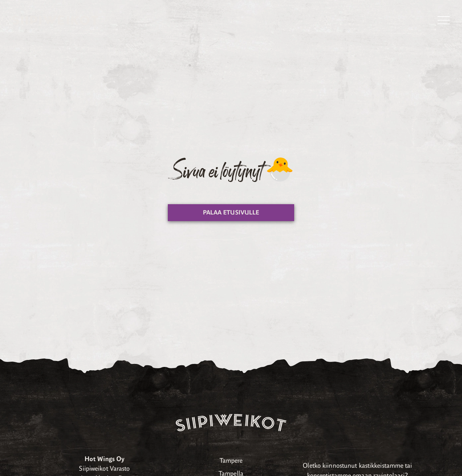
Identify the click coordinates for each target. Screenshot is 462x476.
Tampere (231, 461)
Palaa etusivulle (231, 213)
